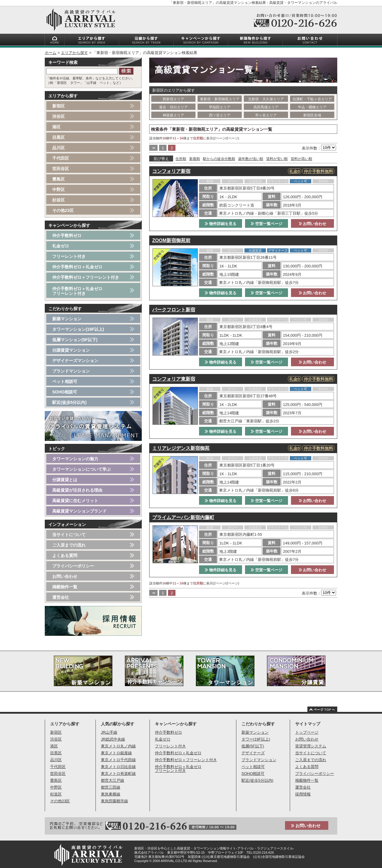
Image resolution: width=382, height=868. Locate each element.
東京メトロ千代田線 (118, 760)
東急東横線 (111, 794)
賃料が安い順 (277, 159)
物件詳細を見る (221, 224)
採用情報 (303, 794)
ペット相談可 (65, 381)
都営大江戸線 (113, 780)
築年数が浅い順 (251, 159)
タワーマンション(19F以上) (78, 329)
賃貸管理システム (311, 746)
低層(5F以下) (253, 746)
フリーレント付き (69, 256)
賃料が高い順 (301, 159)
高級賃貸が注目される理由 (77, 490)
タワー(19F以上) (256, 739)
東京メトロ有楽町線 (118, 774)
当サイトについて (69, 535)
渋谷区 (58, 116)
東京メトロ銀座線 (116, 753)
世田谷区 (61, 169)
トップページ (307, 732)
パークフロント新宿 (174, 310)
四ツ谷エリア (220, 115)
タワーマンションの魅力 (75, 459)
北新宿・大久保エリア (266, 99)
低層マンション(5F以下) (75, 340)
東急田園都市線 (114, 801)
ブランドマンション (71, 371)
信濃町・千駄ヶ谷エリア (312, 99)
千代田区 (61, 158)
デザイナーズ (253, 753)
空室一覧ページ (267, 224)
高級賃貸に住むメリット (75, 501)
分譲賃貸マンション (71, 350)
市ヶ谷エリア (266, 115)
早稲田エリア (220, 107)
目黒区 (58, 137)
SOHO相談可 (65, 392)
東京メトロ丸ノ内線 (118, 746)
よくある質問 (65, 555)
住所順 (181, 159)
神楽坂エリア (173, 115)
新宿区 (58, 106)
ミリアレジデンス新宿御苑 (181, 448)
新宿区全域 (312, 115)
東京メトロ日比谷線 (118, 767)
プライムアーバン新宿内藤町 (183, 517)
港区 (56, 127)
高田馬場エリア (266, 107)
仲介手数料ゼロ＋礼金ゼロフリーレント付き (77, 291)
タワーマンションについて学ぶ (81, 469)
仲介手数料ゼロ (67, 236)
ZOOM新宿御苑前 (171, 240)
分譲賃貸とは (65, 480)
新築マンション (67, 319)
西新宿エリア (173, 99)
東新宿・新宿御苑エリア (220, 99)
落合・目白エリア (173, 107)
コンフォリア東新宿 (174, 379)
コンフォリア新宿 (171, 171)
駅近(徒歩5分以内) (69, 402)
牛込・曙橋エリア (312, 107)
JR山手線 (109, 732)
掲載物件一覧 (65, 587)
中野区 (58, 190)
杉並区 (58, 200)
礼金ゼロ (61, 246)
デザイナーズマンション (75, 361)
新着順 (195, 159)
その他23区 (63, 210)
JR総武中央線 (113, 739)
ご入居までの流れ (69, 545)
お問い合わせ (313, 224)
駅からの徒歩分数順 (219, 159)
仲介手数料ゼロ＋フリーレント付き (86, 277)
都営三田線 (111, 787)
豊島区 (58, 179)
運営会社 (61, 597)
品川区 (58, 148)
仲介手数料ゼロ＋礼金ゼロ (77, 267)
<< (153, 148)
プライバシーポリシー (73, 566)
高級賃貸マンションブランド (79, 511)
